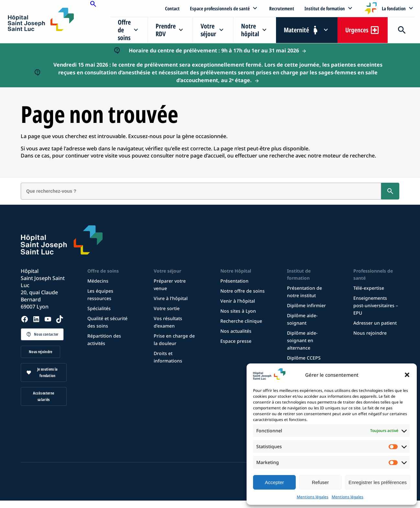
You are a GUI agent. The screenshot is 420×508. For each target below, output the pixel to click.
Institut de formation (325, 8)
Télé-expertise (369, 288)
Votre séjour (208, 30)
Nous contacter (46, 334)
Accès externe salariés (44, 396)
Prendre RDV (166, 30)
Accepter (274, 482)
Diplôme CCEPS (304, 358)
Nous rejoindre (40, 352)
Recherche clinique (241, 321)
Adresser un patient (375, 323)
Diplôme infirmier (306, 305)
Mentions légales (313, 497)
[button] (407, 375)
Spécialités (99, 308)
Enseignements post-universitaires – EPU (376, 305)
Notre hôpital (250, 30)
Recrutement (282, 8)
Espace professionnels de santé (220, 8)
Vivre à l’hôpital (171, 298)
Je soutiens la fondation (47, 372)
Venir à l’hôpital (238, 301)
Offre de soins (124, 30)
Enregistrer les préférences (378, 482)
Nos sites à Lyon (238, 311)
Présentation (234, 281)
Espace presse (236, 341)
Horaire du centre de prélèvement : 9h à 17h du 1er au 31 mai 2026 (214, 50)
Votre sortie (167, 308)
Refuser (321, 482)
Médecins (98, 281)
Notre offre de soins (243, 291)
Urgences (357, 30)
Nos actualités (236, 331)
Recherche (401, 30)
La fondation (394, 8)
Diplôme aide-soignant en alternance (302, 340)
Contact (172, 8)
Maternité (296, 30)
